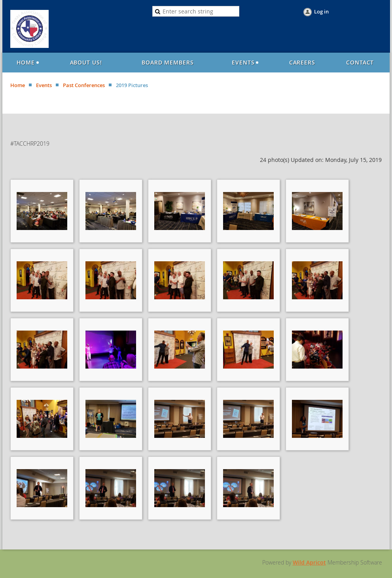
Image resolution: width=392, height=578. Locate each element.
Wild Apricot (309, 562)
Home (18, 85)
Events (44, 85)
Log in (321, 11)
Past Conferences (84, 85)
